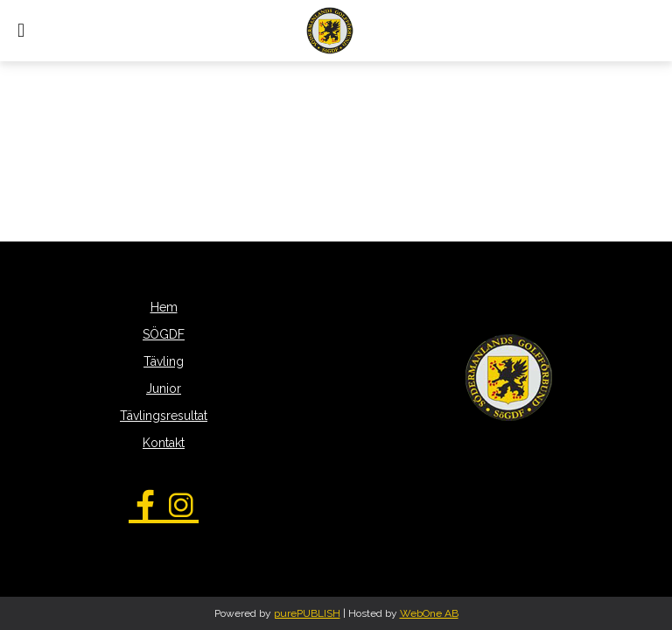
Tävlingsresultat (164, 416)
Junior (164, 388)
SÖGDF (164, 334)
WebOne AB (429, 613)
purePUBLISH (307, 613)
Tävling (164, 361)
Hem (164, 307)
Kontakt (164, 443)
